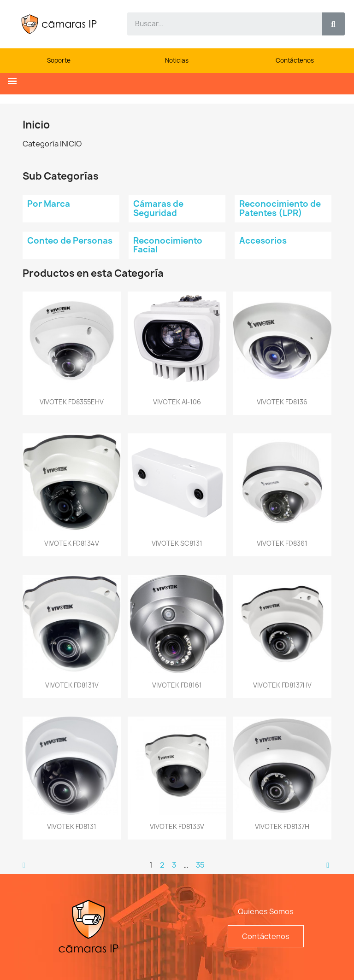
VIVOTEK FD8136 (282, 402)
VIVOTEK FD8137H (282, 826)
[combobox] (219, 24)
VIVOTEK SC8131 (177, 543)
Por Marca (49, 204)
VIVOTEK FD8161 (177, 685)
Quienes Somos (266, 911)
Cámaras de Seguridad (158, 208)
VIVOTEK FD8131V (72, 685)
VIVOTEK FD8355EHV (72, 402)
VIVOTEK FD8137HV (282, 685)
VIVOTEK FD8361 (282, 543)
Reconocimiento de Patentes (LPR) (280, 208)
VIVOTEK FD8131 (72, 826)
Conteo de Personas (70, 241)
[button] (12, 81)
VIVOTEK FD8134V (72, 543)
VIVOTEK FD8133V (177, 826)
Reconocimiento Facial (168, 245)
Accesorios (263, 241)
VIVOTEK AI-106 (177, 402)
